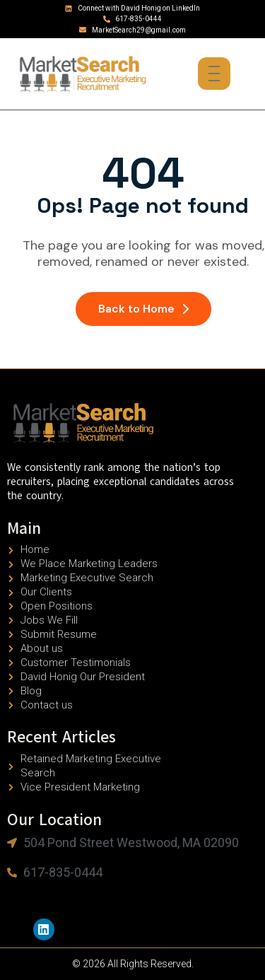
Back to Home (143, 309)
